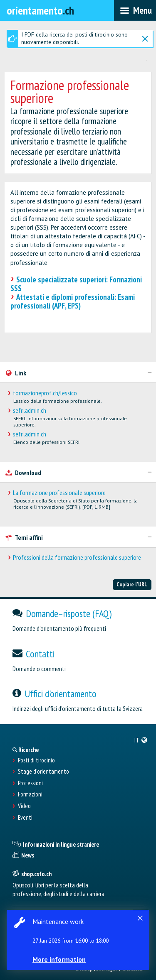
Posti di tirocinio (36, 760)
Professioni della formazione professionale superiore (77, 557)
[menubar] (135, 10)
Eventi (25, 818)
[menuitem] (141, 740)
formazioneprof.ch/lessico (45, 393)
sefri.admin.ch (30, 410)
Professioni (30, 783)
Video (24, 806)
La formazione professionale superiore (59, 493)
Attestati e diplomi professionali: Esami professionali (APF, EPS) (73, 301)
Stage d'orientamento (43, 772)
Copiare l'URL (132, 584)
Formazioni (30, 794)
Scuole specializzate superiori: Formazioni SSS (76, 284)
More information (59, 959)
